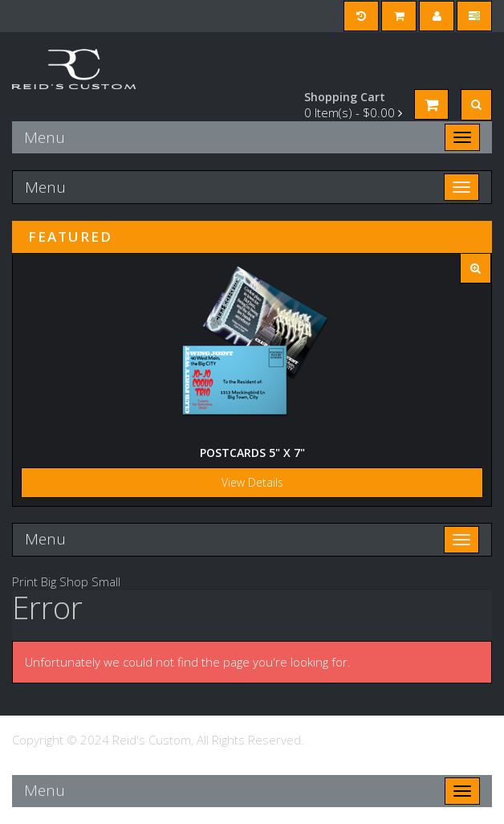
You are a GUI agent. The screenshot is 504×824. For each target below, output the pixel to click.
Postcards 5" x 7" (252, 453)
